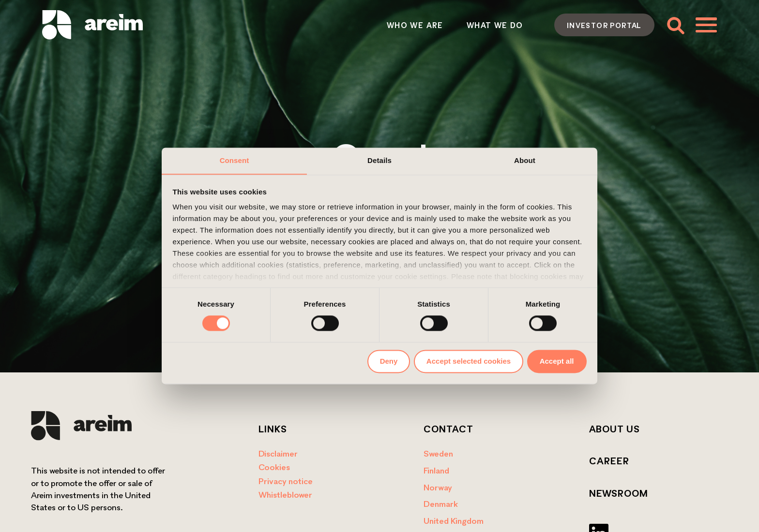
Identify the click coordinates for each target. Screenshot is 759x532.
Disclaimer (278, 453)
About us (615, 429)
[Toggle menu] (706, 25)
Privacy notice (286, 481)
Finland (436, 470)
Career (609, 461)
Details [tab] (379, 160)
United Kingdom (454, 521)
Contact (509, 25)
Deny (389, 361)
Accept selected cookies (469, 361)
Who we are (276, 25)
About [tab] (525, 160)
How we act (436, 25)
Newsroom (619, 493)
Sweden (438, 453)
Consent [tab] (235, 160)
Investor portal (604, 25)
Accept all (557, 361)
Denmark (441, 504)
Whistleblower (285, 495)
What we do (356, 25)
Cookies (274, 467)
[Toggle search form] (675, 25)
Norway (438, 487)
